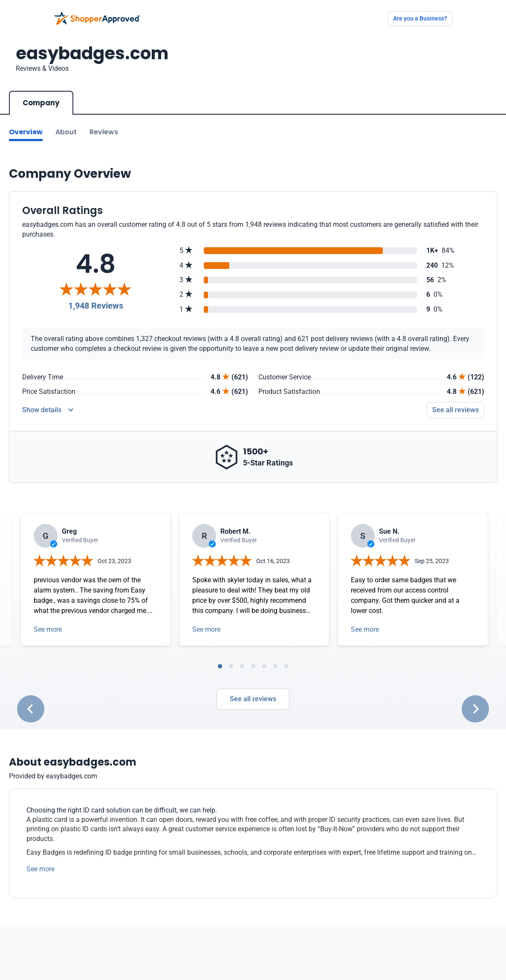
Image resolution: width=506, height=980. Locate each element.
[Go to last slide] (31, 709)
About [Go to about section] (66, 132)
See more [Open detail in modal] (48, 629)
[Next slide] (475, 709)
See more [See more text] (40, 869)
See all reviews (253, 699)
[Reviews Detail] (48, 410)
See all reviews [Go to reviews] (455, 410)
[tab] (220, 666)
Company (41, 103)
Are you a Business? (420, 18)
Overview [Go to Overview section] (26, 132)
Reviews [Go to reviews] (104, 132)
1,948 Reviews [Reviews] (96, 306)
